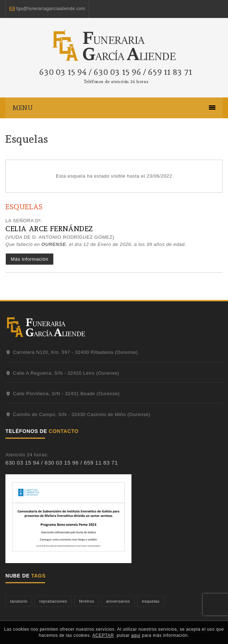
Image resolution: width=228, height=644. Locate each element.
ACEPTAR (103, 635)
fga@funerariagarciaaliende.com (51, 9)
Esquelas (27, 139)
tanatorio (19, 601)
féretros (87, 601)
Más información (30, 259)
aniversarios (118, 601)
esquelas (151, 601)
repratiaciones (53, 601)
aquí (136, 635)
